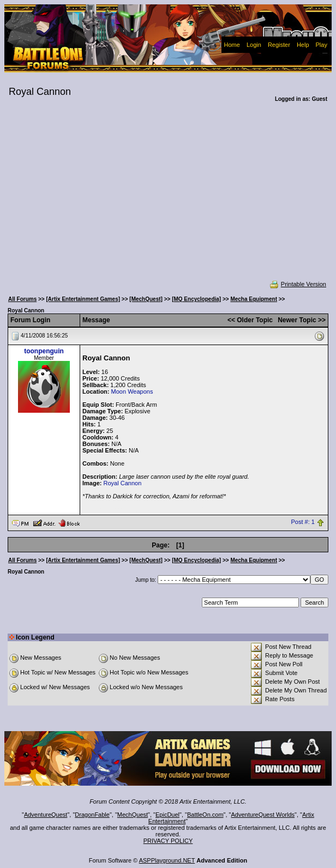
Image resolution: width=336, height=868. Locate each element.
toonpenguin (44, 351)
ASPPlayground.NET (167, 860)
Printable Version (298, 284)
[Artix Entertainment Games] (83, 299)
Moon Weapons (132, 391)
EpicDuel (167, 815)
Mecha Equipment (254, 299)
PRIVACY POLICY (168, 841)
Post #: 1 (303, 522)
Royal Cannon (123, 483)
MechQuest (133, 815)
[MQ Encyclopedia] (196, 299)
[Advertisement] (168, 198)
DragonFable (92, 815)
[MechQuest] (146, 299)
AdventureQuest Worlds (263, 815)
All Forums (22, 299)
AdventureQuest (46, 815)
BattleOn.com (205, 815)
